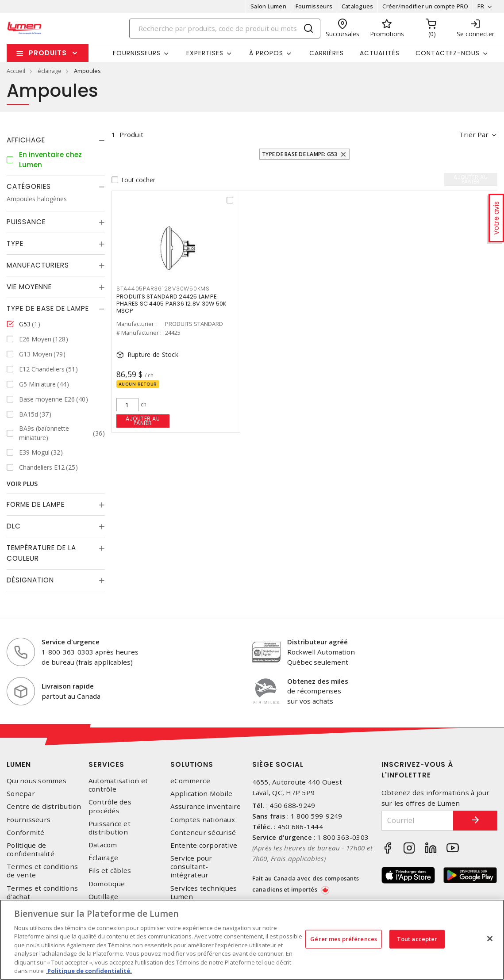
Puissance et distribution (110, 828)
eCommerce (190, 781)
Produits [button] (48, 53)
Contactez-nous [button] (448, 53)
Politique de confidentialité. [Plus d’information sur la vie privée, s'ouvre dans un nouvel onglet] (89, 971)
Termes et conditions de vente (42, 871)
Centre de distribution (44, 806)
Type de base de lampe (48, 308)
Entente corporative (204, 845)
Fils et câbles (110, 871)
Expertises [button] (205, 53)
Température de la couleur (41, 553)
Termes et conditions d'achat (42, 892)
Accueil (16, 71)
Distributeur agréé (317, 642)
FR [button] (481, 6)
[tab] (56, 140)
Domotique (107, 884)
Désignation (30, 580)
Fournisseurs (314, 6)
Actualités (380, 53)
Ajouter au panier (143, 421)
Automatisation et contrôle (118, 785)
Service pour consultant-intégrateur (191, 867)
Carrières (327, 53)
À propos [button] (266, 53)
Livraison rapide (68, 686)
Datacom (103, 845)
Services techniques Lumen (204, 892)
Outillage (103, 897)
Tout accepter (417, 939)
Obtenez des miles (318, 681)
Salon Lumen (268, 6)
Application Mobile (202, 794)
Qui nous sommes (37, 781)
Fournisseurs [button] (137, 53)
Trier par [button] (474, 134)
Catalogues (358, 6)
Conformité (26, 833)
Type (15, 243)
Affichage (26, 140)
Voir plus (22, 484)
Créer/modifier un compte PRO (425, 6)
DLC (14, 526)
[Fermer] (490, 938)
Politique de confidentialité (31, 850)
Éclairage (103, 858)
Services (106, 764)
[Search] (225, 29)
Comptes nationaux (203, 820)
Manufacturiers (38, 265)
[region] (252, 940)
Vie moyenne (29, 287)
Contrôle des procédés (110, 806)
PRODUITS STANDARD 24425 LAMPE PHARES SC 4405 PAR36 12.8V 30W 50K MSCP (172, 304)
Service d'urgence (71, 642)
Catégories (29, 186)
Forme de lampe (36, 504)
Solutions (192, 764)
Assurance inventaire (206, 806)
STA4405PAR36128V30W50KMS (163, 289)
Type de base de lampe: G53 (300, 154)
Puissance (26, 222)
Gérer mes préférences (344, 939)
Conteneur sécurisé (203, 833)
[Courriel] (417, 821)
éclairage (50, 71)
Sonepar (21, 794)
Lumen (19, 764)
